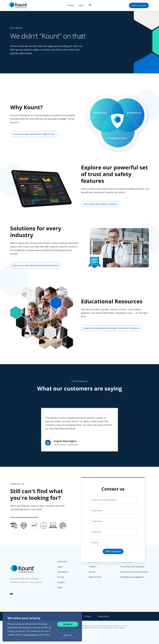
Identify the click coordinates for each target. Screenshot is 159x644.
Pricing (70, 5)
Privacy (88, 616)
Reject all (68, 635)
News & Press (95, 577)
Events (92, 572)
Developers (63, 572)
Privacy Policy (103, 616)
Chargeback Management (132, 577)
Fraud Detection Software (132, 567)
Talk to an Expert (113, 551)
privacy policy (30, 635)
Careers (92, 567)
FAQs (60, 587)
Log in (81, 5)
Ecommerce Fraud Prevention (134, 572)
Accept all (68, 624)
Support (61, 582)
